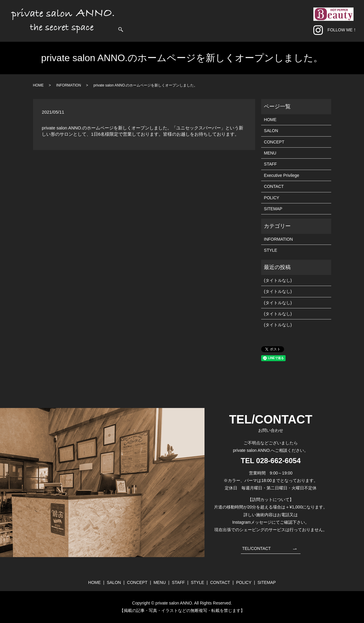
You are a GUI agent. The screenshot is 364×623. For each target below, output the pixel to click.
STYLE (265, 21)
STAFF (248, 21)
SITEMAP (273, 209)
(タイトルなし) (278, 280)
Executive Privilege (281, 175)
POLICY (271, 198)
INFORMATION (69, 85)
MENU (231, 21)
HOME (172, 21)
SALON (189, 21)
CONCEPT (211, 21)
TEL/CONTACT (256, 548)
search (305, 21)
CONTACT (286, 21)
